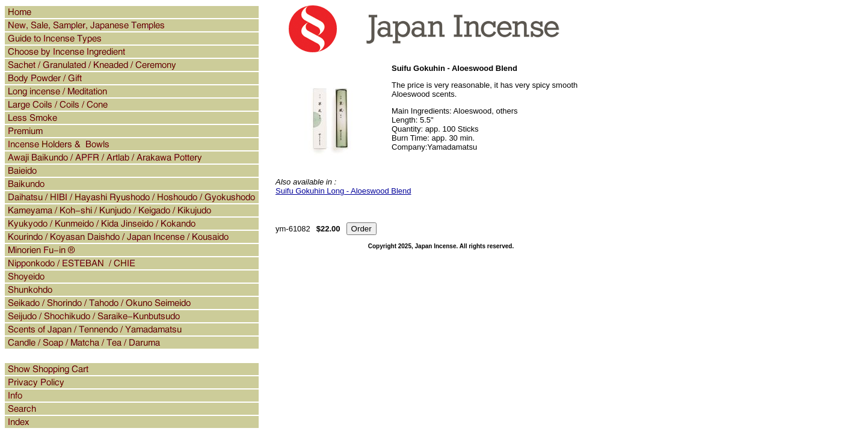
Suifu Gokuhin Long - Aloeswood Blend (343, 191)
